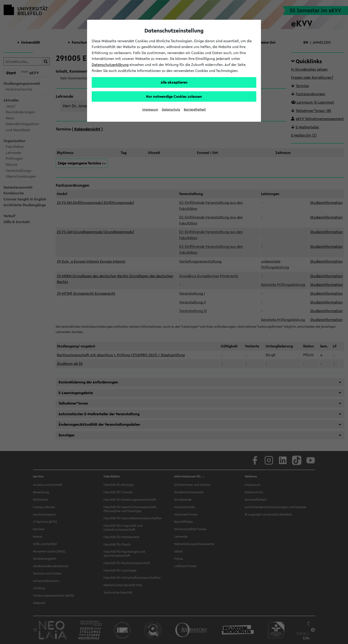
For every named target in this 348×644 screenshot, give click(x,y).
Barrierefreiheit (195, 110)
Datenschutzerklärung (110, 65)
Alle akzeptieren (174, 82)
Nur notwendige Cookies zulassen (174, 96)
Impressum (150, 110)
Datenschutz (171, 110)
